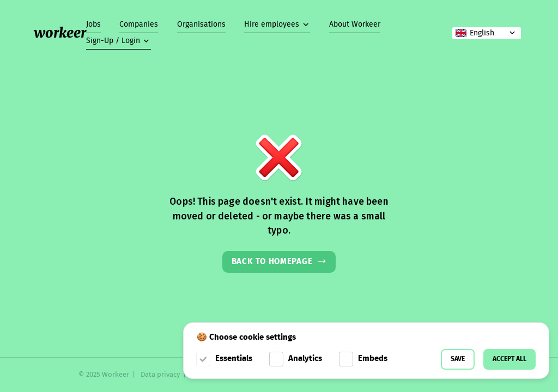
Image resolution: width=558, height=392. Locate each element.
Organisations (201, 24)
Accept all (510, 359)
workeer (60, 33)
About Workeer (355, 24)
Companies (139, 24)
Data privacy (160, 375)
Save (458, 359)
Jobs (93, 24)
